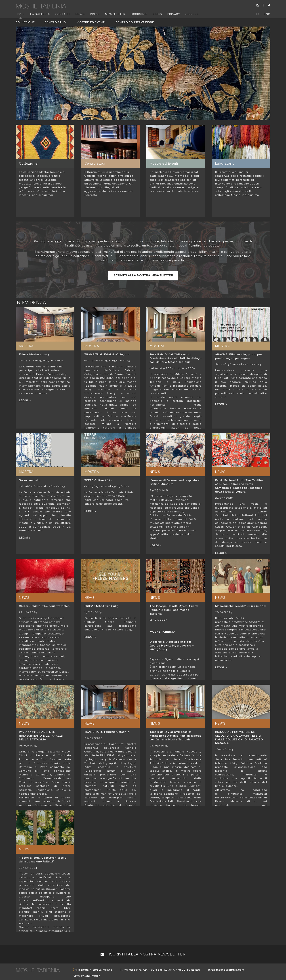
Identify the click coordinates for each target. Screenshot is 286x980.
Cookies (192, 14)
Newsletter (115, 14)
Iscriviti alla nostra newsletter (143, 275)
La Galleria (40, 14)
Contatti (63, 14)
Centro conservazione (135, 22)
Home (20, 14)
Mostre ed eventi (91, 22)
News (80, 14)
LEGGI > (25, 400)
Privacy (174, 14)
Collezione (25, 22)
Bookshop (139, 14)
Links (157, 14)
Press (95, 14)
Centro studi (56, 22)
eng (267, 14)
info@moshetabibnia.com (226, 970)
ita (257, 14)
